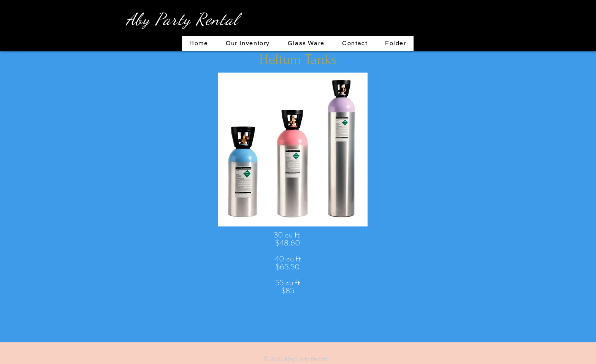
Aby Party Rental (182, 19)
